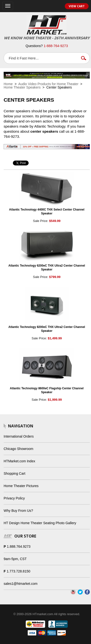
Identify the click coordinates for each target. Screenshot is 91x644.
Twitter (80, 592)
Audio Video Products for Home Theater (48, 84)
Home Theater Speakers (22, 87)
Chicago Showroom (18, 449)
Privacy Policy (14, 498)
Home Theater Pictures (21, 486)
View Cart (77, 6)
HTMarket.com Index (19, 461)
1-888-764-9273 (56, 46)
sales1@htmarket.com (21, 584)
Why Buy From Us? (18, 511)
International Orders (19, 436)
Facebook (87, 592)
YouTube (73, 592)
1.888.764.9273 (19, 546)
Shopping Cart (15, 473)
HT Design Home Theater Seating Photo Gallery (40, 523)
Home (8, 84)
